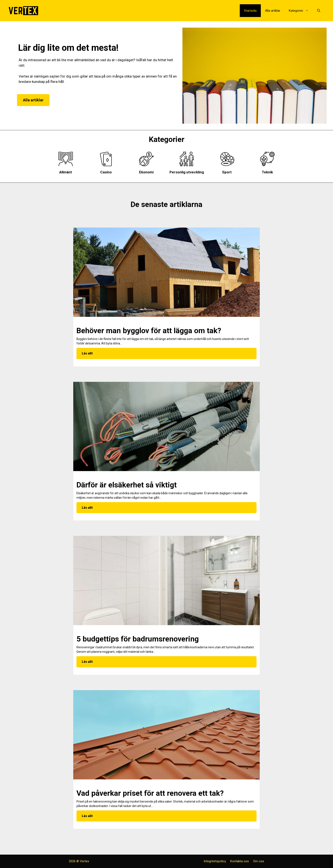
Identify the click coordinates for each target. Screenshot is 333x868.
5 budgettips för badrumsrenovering (138, 639)
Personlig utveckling (187, 172)
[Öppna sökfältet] (319, 11)
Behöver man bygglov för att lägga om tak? (149, 331)
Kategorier (301, 11)
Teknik (267, 172)
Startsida (250, 11)
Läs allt (87, 353)
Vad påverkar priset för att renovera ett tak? (150, 793)
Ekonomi (146, 172)
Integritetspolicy (215, 861)
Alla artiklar (273, 11)
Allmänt (66, 172)
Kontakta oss (240, 861)
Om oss (259, 861)
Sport (227, 172)
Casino (106, 172)
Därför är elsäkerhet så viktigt (127, 485)
